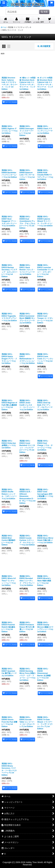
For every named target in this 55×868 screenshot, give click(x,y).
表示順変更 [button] (44, 46)
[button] (4, 4)
